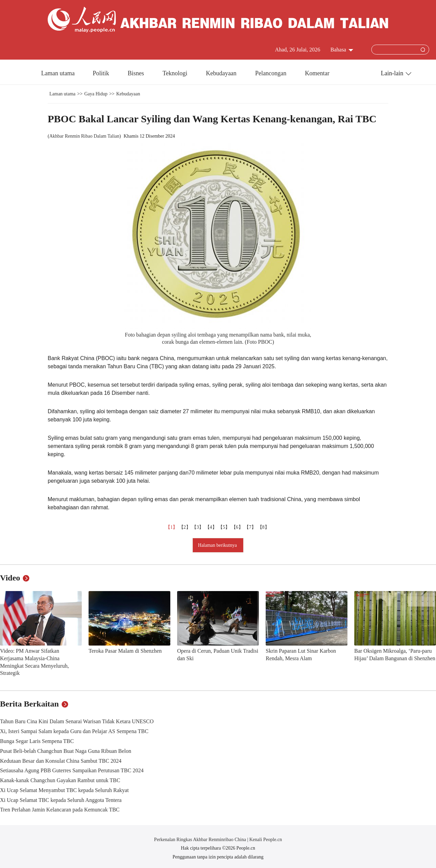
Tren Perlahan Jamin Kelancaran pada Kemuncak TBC (60, 810)
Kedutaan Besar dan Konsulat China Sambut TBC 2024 (61, 761)
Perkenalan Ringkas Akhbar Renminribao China (200, 840)
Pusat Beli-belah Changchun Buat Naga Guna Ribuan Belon (66, 751)
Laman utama (58, 73)
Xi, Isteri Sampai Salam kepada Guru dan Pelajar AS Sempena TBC (74, 731)
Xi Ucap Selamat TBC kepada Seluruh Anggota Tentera (61, 800)
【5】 (225, 527)
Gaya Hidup (96, 94)
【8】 (264, 527)
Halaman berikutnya (218, 545)
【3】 (198, 527)
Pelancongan (271, 73)
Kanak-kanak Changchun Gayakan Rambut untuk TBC (60, 780)
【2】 (185, 527)
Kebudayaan (222, 73)
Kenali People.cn (265, 840)
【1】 (172, 527)
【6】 (238, 527)
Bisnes (137, 73)
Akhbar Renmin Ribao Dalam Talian (84, 136)
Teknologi (176, 73)
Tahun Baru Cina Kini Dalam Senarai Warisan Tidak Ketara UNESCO (77, 721)
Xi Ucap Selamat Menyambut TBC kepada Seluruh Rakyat (64, 790)
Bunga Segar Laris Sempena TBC (37, 741)
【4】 (212, 527)
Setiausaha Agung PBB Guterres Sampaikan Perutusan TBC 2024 (72, 770)
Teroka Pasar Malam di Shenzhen (125, 651)
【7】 (251, 527)
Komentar (317, 73)
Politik (102, 73)
